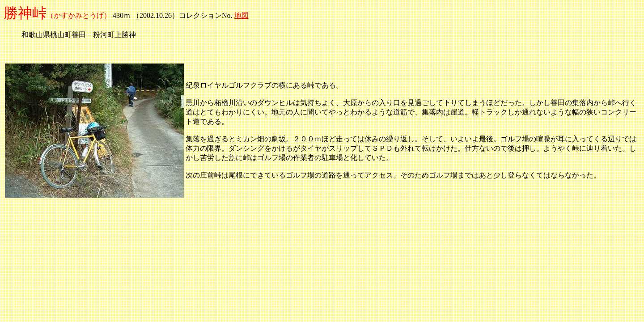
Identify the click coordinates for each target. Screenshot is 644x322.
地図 (241, 15)
